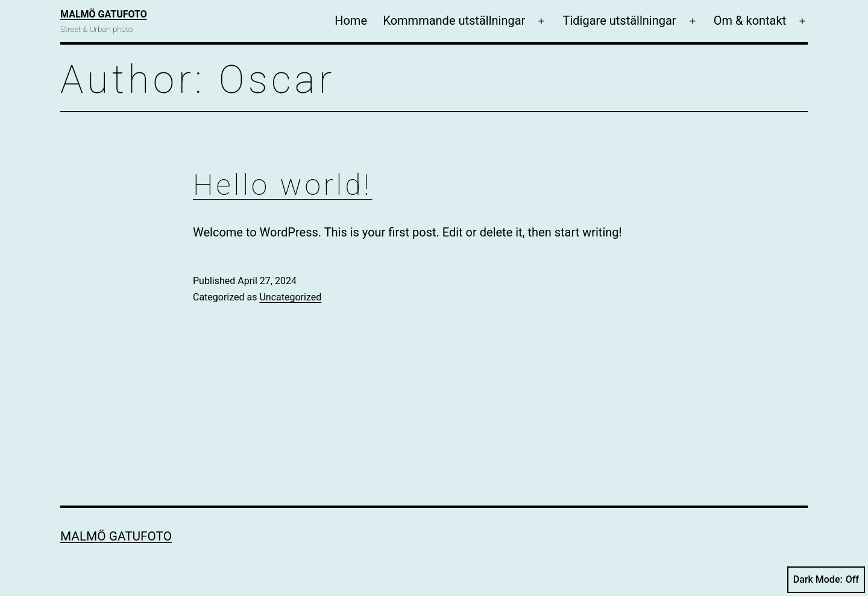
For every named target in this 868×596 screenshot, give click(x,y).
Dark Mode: (826, 580)
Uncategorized (290, 297)
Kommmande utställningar (454, 21)
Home (351, 21)
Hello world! (282, 185)
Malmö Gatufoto (104, 14)
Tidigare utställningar (620, 21)
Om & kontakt (750, 21)
